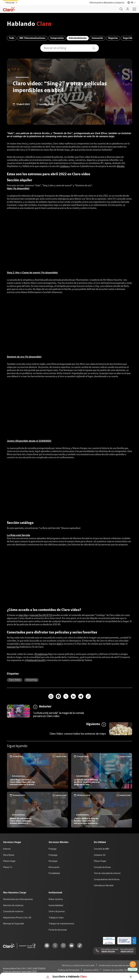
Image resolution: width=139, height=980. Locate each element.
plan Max (23, 615)
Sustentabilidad (56, 905)
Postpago (53, 855)
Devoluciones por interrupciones (18, 899)
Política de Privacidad (69, 970)
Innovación (97, 38)
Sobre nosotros (56, 899)
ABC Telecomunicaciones (32, 38)
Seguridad (128, 38)
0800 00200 (108, 952)
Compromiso (57, 38)
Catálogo (64, 166)
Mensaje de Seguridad (14, 924)
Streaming (31, 680)
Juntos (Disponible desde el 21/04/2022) (29, 441)
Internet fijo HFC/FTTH (41, 615)
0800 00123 (127, 952)
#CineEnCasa (41, 654)
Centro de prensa (57, 911)
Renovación (54, 867)
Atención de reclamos (13, 905)
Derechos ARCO (91, 970)
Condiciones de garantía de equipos (116, 965)
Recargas (53, 861)
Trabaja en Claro (56, 918)
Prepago (53, 849)
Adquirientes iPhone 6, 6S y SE (17, 918)
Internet (7, 849)
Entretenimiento (78, 38)
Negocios (113, 38)
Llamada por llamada (104, 885)
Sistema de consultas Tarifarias (118, 970)
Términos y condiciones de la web (78, 965)
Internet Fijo (13, 647)
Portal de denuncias (58, 930)
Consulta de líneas (102, 867)
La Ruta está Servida (18, 535)
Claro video (15, 680)
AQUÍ (59, 644)
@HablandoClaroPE (35, 660)
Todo (12, 38)
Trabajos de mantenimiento (61, 924)
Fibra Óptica (9, 855)
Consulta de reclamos (13, 911)
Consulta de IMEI (102, 849)
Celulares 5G (100, 855)
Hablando (29, 24)
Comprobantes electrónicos (107, 879)
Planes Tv (8, 867)
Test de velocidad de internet (107, 873)
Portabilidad (54, 873)
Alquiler (121, 166)
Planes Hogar (9, 861)
